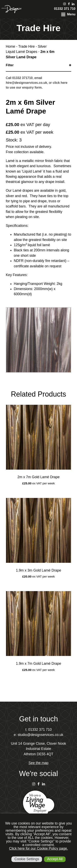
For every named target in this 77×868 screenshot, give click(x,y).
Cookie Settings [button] (27, 859)
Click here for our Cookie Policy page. (38, 848)
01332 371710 (22, 78)
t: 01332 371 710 (38, 730)
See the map (39, 763)
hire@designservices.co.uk (26, 83)
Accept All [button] (55, 859)
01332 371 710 (65, 9)
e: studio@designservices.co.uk (39, 735)
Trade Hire (26, 46)
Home (10, 46)
